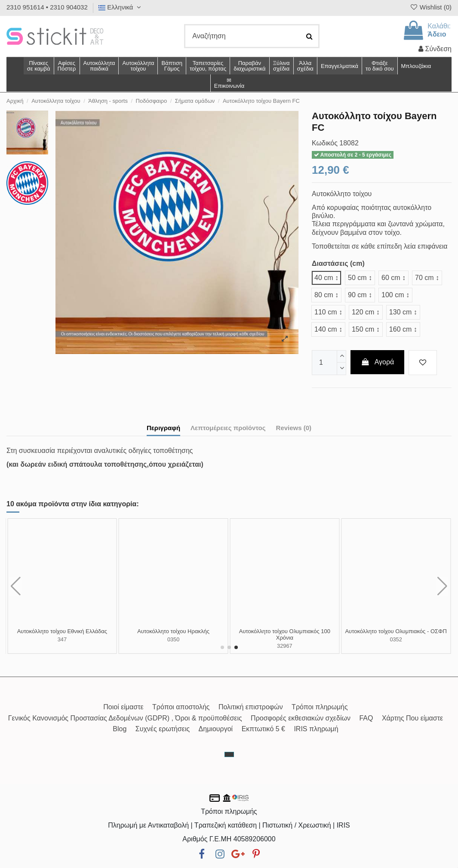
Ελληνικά (121, 7)
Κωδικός (325, 143)
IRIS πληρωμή (316, 729)
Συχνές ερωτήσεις (163, 729)
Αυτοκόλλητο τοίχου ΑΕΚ (396, 631)
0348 (396, 639)
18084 (173, 639)
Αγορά (378, 362)
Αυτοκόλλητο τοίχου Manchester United (173, 631)
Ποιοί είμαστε (123, 707)
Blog (120, 729)
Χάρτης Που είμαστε (412, 718)
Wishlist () (430, 7)
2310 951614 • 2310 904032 (47, 7)
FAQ (366, 718)
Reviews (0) (294, 428)
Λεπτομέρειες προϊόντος (228, 428)
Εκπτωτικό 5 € (263, 729)
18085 (285, 639)
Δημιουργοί (216, 729)
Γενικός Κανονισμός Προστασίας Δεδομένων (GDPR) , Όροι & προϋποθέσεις (125, 718)
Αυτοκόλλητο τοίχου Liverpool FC (285, 631)
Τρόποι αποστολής (181, 707)
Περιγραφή (163, 428)
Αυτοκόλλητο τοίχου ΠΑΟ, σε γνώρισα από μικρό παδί (62, 635)
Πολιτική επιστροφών (251, 707)
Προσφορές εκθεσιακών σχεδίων (301, 718)
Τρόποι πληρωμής (320, 707)
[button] (305, 66)
